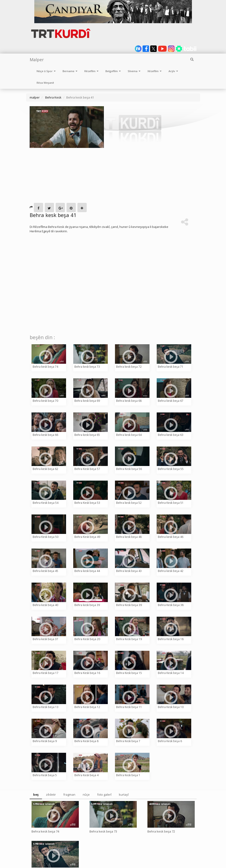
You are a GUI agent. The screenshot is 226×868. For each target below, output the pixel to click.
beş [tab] (36, 795)
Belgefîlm (113, 71)
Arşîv (173, 71)
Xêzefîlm (154, 71)
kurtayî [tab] (124, 795)
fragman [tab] (69, 795)
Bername (70, 71)
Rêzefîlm (91, 71)
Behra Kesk (53, 97)
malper (35, 97)
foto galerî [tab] (104, 795)
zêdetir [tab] (51, 795)
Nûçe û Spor (46, 71)
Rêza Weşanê (45, 83)
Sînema (134, 71)
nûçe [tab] (86, 795)
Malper (37, 60)
